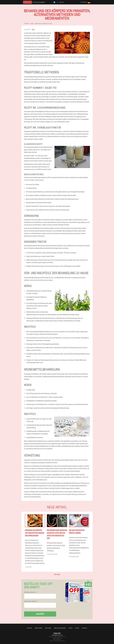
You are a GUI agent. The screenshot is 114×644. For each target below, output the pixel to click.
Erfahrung (48, 628)
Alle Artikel (57, 574)
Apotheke (29, 628)
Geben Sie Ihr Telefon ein (31, 601)
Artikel (77, 628)
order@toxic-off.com (57, 635)
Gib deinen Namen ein (30, 592)
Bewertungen (39, 628)
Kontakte (85, 628)
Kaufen (40, 614)
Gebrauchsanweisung (60, 628)
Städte (70, 628)
